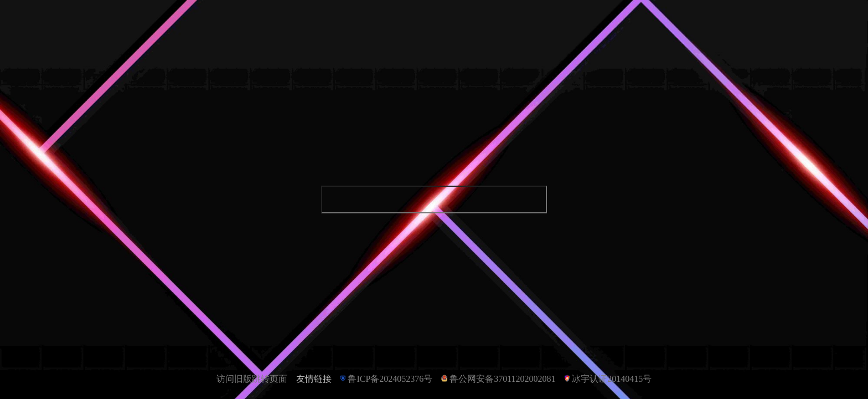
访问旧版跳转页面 (252, 379)
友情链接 (314, 379)
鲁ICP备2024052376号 (390, 379)
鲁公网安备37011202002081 (502, 379)
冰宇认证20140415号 (612, 379)
